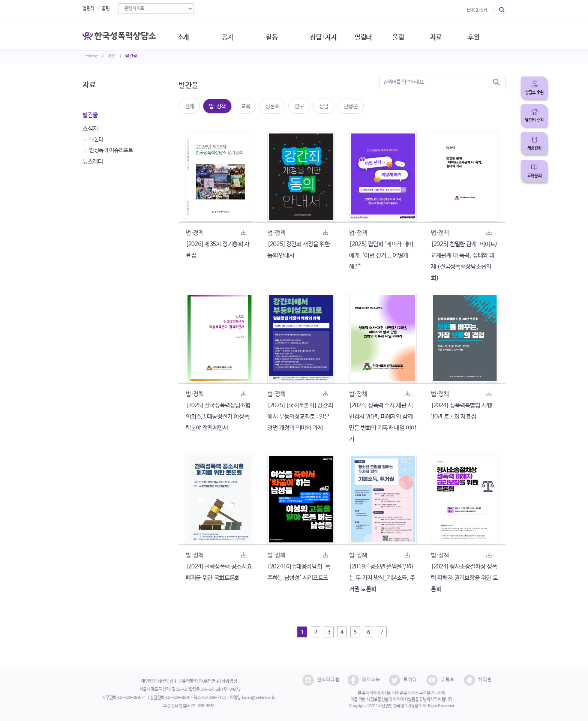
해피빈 (478, 680)
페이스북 (364, 680)
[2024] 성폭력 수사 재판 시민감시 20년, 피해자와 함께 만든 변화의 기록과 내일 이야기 (382, 422)
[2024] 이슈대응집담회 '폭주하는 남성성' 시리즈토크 (299, 572)
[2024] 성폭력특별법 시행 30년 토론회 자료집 (461, 411)
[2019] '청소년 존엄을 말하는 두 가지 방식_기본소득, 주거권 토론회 (382, 578)
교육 (245, 106)
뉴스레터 (93, 162)
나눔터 (96, 139)
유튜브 (440, 680)
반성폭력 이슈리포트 (111, 150)
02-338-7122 (214, 698)
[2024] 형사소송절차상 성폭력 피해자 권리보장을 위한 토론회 (464, 578)
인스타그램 (321, 680)
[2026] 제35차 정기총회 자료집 (217, 250)
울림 (106, 9)
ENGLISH (477, 10)
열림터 (88, 9)
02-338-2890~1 (132, 698)
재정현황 (535, 148)
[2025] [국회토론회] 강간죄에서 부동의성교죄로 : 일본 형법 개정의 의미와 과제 (300, 417)
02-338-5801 (178, 698)
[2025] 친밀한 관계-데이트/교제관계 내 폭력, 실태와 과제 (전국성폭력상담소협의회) (464, 261)
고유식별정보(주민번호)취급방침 (208, 681)
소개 (187, 34)
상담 (324, 106)
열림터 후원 (534, 120)
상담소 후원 (534, 93)
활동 (279, 34)
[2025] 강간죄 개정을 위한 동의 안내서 (298, 250)
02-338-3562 (203, 706)
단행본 (351, 106)
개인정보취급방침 (157, 681)
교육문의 (535, 176)
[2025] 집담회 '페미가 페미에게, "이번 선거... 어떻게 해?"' (381, 256)
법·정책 (217, 106)
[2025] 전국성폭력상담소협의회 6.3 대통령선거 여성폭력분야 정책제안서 (218, 417)
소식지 (90, 129)
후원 (487, 34)
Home (92, 56)
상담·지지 (332, 34)
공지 (233, 34)
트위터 (403, 680)
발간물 (131, 56)
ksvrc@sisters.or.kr (259, 698)
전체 (189, 106)
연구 (299, 106)
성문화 (272, 106)
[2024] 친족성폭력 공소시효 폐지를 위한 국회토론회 (219, 572)
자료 (112, 56)
